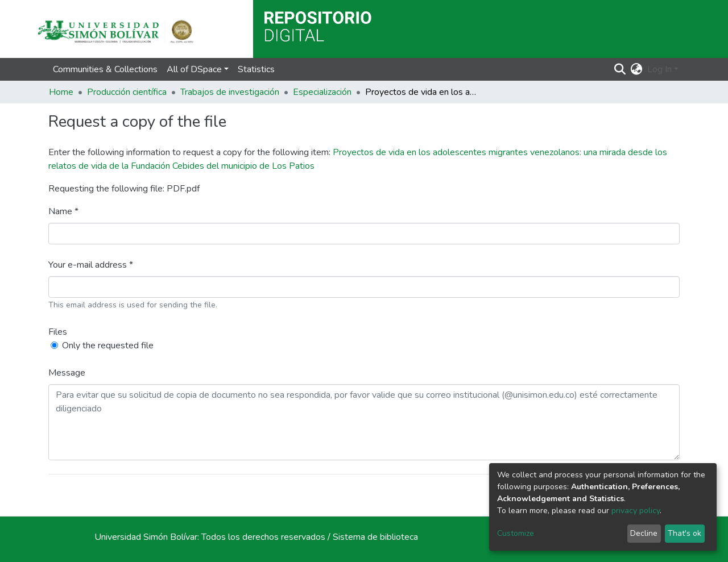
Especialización (322, 92)
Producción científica (127, 92)
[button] (637, 69)
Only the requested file (108, 345)
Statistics (256, 69)
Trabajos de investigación (230, 92)
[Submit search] (620, 69)
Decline (644, 533)
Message (67, 373)
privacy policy (636, 511)
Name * (63, 211)
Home (61, 92)
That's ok (684, 533)
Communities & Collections (105, 69)
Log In (659, 69)
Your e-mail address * (91, 265)
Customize (516, 533)
